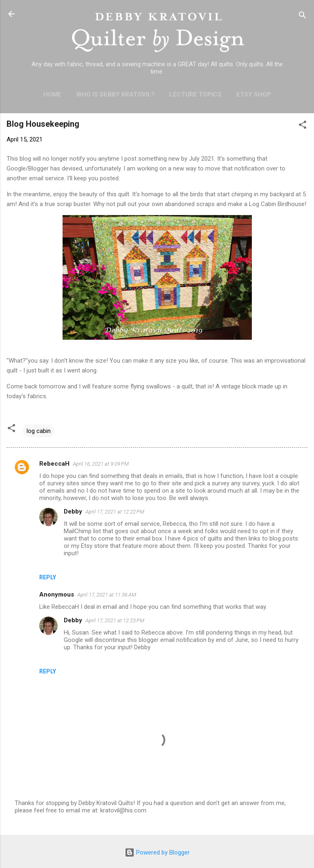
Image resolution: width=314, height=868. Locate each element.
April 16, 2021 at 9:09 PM (101, 464)
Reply (48, 577)
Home (52, 94)
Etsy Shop (254, 94)
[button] (303, 126)
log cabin (39, 431)
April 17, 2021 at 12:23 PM (115, 620)
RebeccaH (54, 464)
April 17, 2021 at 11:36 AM (107, 595)
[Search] (303, 17)
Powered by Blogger (157, 852)
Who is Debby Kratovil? (115, 94)
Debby (73, 511)
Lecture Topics (195, 94)
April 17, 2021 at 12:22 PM (115, 512)
